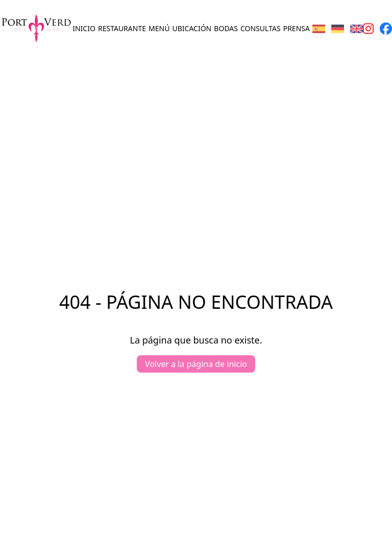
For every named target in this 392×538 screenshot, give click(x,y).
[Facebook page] (386, 29)
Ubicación (192, 28)
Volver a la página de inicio (196, 364)
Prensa (297, 28)
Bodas (226, 28)
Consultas (261, 28)
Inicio (84, 28)
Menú (159, 28)
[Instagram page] (368, 29)
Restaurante (122, 28)
